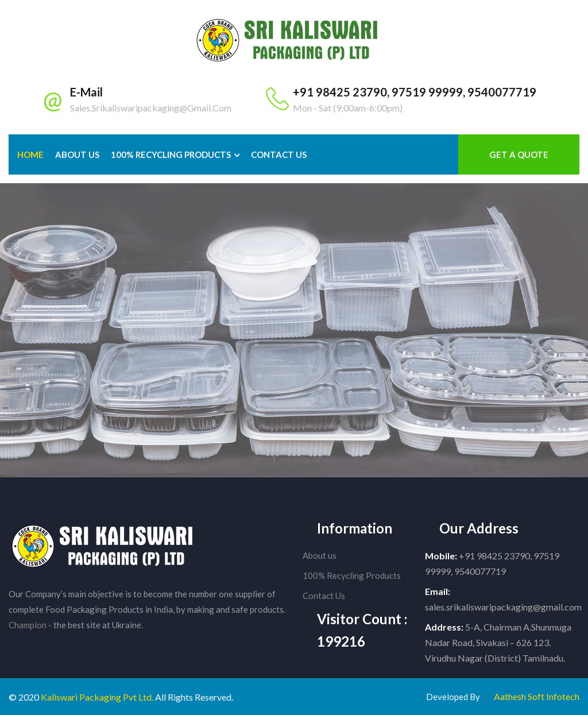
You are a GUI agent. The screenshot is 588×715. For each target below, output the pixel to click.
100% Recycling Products (171, 154)
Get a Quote (519, 154)
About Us (77, 154)
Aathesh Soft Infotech (537, 696)
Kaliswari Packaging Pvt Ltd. (97, 697)
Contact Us (324, 596)
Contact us (279, 154)
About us (320, 555)
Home (30, 154)
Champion (28, 625)
